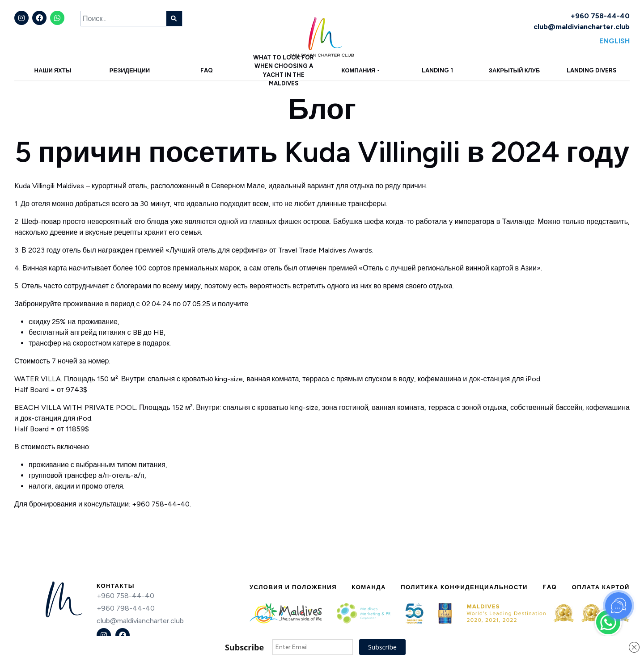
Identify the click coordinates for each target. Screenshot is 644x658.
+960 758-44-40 (600, 16)
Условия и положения (293, 587)
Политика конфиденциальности (464, 587)
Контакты (116, 586)
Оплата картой (601, 587)
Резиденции (130, 70)
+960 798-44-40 (126, 608)
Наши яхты (53, 70)
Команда (369, 587)
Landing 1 (437, 70)
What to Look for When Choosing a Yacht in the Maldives (284, 70)
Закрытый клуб (514, 70)
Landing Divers (591, 70)
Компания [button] (359, 70)
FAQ (207, 70)
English (614, 41)
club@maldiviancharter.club (582, 27)
